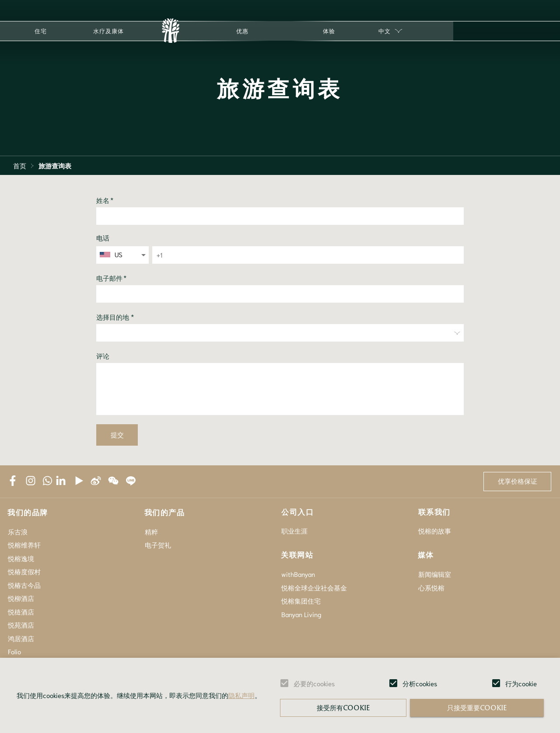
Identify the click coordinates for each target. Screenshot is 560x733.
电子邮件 (112, 278)
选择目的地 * (115, 317)
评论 (103, 356)
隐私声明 (241, 695)
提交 (117, 435)
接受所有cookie (343, 708)
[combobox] (123, 255)
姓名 (105, 200)
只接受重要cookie (477, 708)
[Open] (143, 255)
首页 (20, 165)
